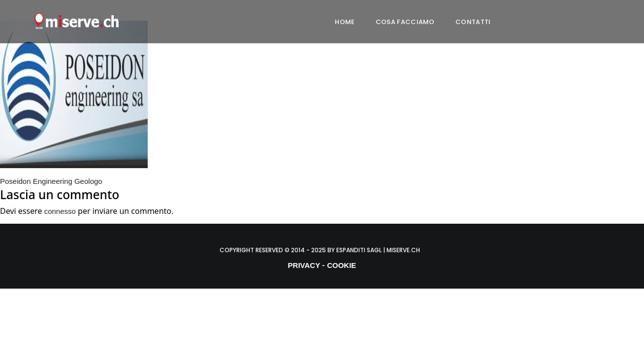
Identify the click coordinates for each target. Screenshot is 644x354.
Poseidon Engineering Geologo (51, 181)
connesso (60, 211)
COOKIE (341, 265)
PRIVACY (304, 265)
